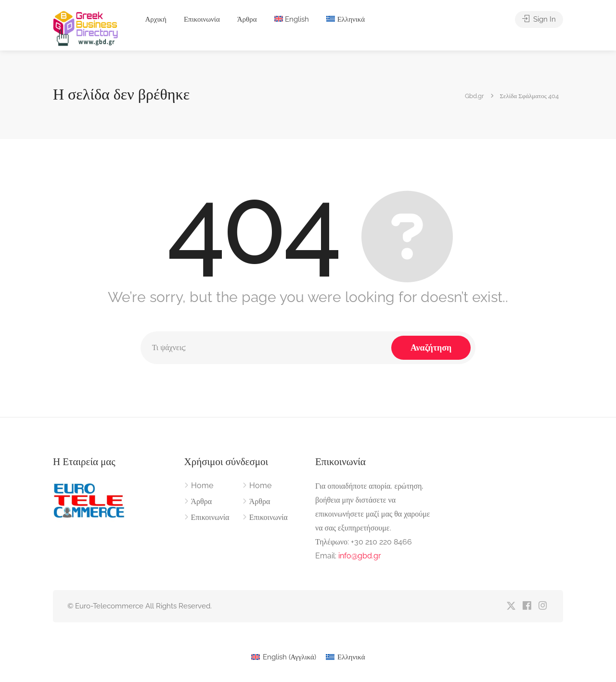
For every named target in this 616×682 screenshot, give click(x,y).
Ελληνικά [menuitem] (351, 657)
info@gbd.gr (360, 556)
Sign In (539, 19)
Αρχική (155, 19)
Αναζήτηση (431, 347)
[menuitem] (292, 19)
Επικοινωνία (202, 19)
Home (202, 486)
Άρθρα (247, 19)
